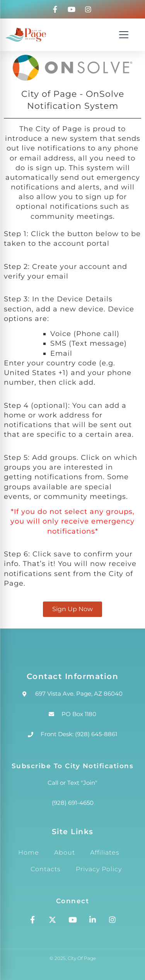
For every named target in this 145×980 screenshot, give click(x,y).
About (65, 852)
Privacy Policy (99, 869)
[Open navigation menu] (124, 35)
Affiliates (105, 852)
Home (29, 852)
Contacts (46, 869)
